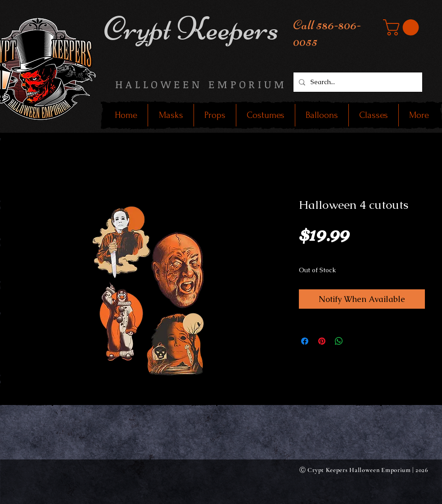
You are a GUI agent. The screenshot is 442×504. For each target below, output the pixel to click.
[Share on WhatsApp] (339, 341)
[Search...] (357, 82)
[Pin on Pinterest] (322, 341)
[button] (403, 27)
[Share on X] (356, 341)
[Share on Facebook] (305, 341)
